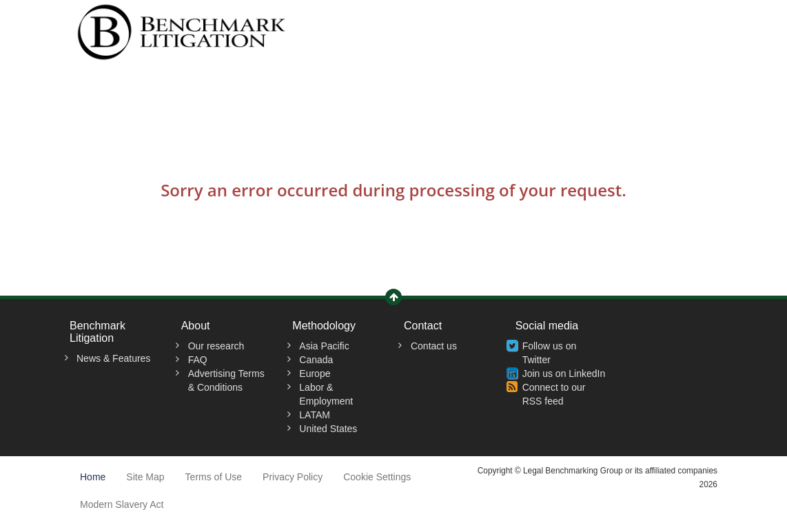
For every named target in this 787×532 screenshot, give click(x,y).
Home (93, 477)
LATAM (315, 415)
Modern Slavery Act (122, 504)
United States (328, 429)
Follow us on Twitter (550, 353)
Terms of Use (214, 477)
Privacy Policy (293, 477)
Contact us (434, 346)
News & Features (113, 358)
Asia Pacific (324, 346)
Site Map (145, 477)
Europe (315, 374)
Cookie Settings (377, 477)
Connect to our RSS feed (554, 394)
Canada (316, 360)
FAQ (198, 360)
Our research (216, 346)
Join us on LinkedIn (564, 374)
